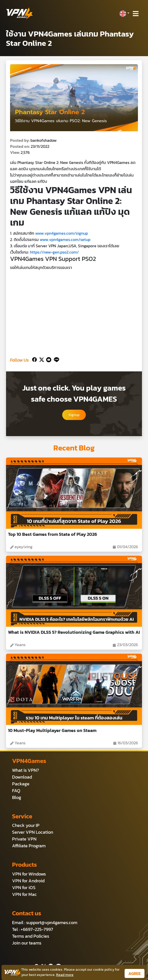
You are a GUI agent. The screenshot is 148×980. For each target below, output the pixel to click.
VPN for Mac (24, 894)
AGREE (135, 973)
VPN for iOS (24, 887)
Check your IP (26, 825)
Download (22, 777)
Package (21, 784)
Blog (17, 797)
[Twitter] (41, 359)
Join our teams (27, 943)
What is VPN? (26, 770)
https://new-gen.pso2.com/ (54, 252)
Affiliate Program (29, 846)
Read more (65, 975)
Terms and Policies (31, 936)
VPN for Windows (29, 874)
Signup (74, 415)
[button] (124, 14)
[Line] (55, 359)
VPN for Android (28, 881)
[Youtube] (48, 359)
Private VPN (24, 839)
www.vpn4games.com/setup (65, 239)
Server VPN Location (33, 832)
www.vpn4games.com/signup (62, 233)
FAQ (16, 791)
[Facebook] (34, 359)
